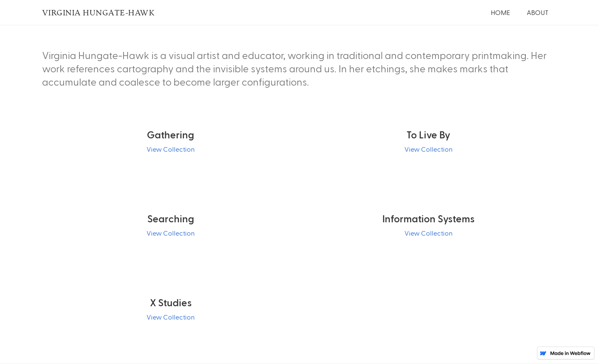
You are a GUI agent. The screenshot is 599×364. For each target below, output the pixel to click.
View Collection (171, 149)
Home (500, 12)
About (538, 12)
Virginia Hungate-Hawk (99, 12)
